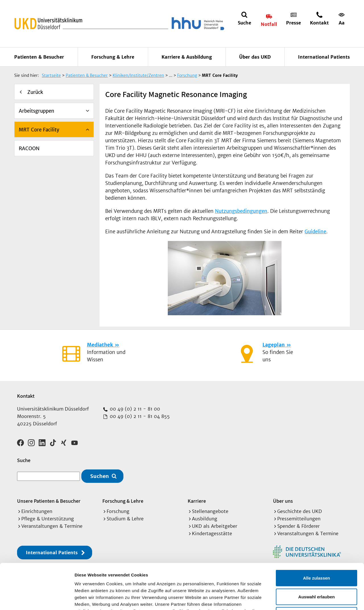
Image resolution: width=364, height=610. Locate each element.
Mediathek (100, 345)
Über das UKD (255, 57)
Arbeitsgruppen (37, 111)
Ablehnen (317, 573)
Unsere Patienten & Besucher (49, 501)
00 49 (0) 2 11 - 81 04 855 (139, 416)
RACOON (29, 149)
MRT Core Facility (39, 130)
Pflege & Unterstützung (48, 519)
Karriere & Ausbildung (187, 57)
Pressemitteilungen (299, 519)
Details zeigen (302, 599)
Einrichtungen (37, 511)
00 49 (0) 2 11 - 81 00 (134, 409)
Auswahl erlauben (317, 554)
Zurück (35, 92)
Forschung (118, 511)
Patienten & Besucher (39, 57)
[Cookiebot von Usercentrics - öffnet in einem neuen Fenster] (37, 599)
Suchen (100, 476)
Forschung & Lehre (113, 57)
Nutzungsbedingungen (241, 211)
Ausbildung (205, 519)
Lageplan (274, 345)
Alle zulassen (316, 535)
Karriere (197, 501)
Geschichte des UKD (300, 511)
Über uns (283, 501)
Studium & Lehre (125, 519)
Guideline (315, 232)
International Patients (324, 57)
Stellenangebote (210, 511)
